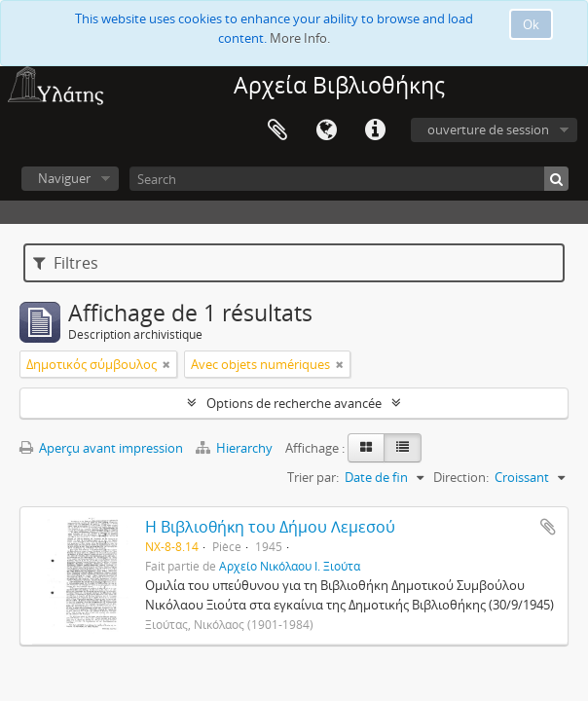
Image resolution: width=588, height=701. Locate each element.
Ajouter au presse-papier (548, 527)
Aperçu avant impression (101, 448)
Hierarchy (236, 448)
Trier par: (313, 477)
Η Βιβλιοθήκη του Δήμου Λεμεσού (270, 527)
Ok (531, 24)
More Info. (300, 38)
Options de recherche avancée (294, 403)
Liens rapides (375, 130)
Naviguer (64, 178)
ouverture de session (488, 129)
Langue (326, 130)
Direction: (461, 477)
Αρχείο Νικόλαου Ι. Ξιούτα (290, 566)
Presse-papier (277, 130)
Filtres (66, 263)
